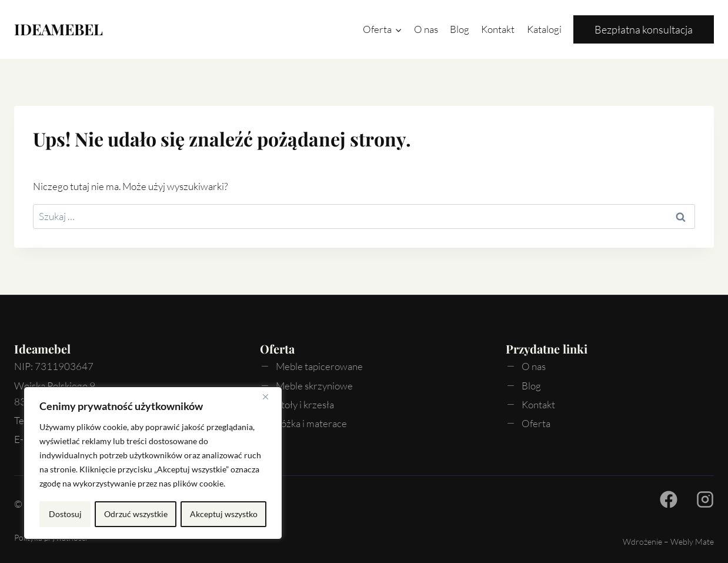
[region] (153, 464)
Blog (460, 29)
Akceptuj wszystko (224, 514)
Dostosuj (65, 514)
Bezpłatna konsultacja (644, 29)
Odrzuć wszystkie (135, 514)
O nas (426, 29)
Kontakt (498, 29)
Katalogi (544, 29)
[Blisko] (270, 398)
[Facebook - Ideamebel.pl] (669, 499)
